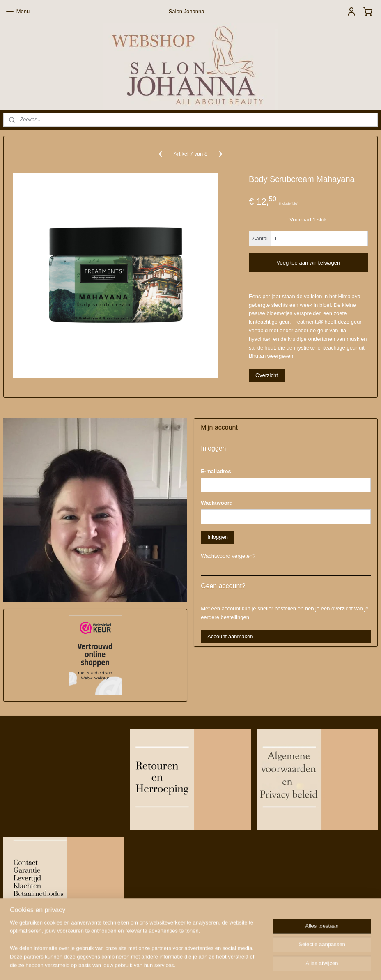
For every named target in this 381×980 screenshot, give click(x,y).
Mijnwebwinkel (272, 965)
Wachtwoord (217, 503)
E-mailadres (216, 471)
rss (181, 965)
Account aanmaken (230, 636)
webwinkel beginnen (208, 965)
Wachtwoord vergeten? (228, 556)
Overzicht (267, 375)
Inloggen (218, 537)
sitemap (166, 965)
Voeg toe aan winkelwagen (308, 263)
